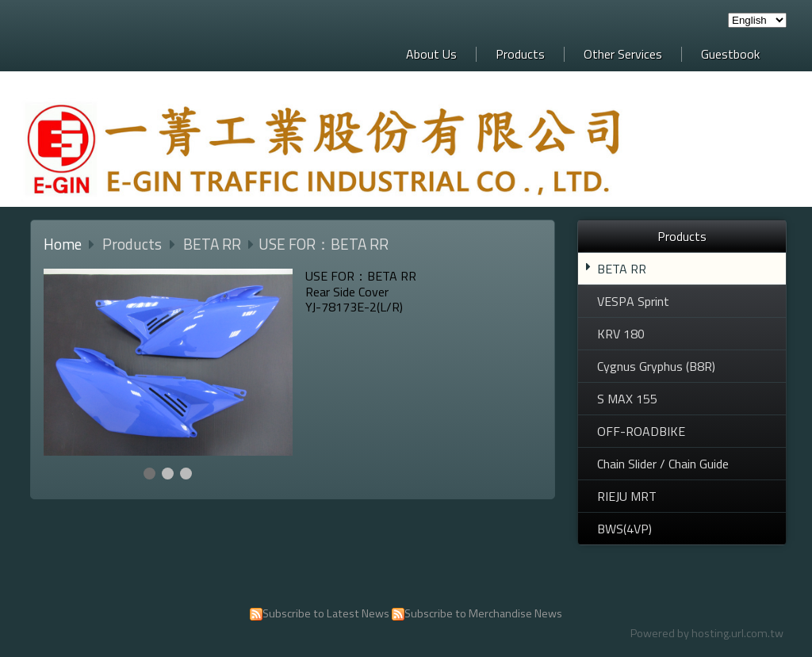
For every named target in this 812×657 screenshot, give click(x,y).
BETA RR (622, 269)
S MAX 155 (627, 399)
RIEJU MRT (627, 496)
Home (63, 244)
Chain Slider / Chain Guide (663, 464)
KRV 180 (621, 334)
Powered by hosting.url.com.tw (707, 633)
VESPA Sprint (633, 301)
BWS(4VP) (624, 529)
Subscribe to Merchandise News (483, 613)
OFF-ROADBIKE (641, 431)
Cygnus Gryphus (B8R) (656, 366)
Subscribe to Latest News (326, 613)
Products (134, 244)
